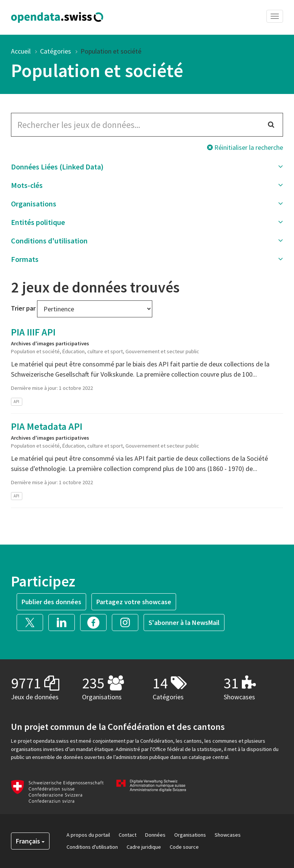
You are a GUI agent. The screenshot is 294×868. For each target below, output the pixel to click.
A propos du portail (88, 835)
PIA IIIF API (33, 332)
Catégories (56, 51)
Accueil (21, 51)
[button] (147, 167)
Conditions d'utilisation (92, 847)
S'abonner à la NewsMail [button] (184, 623)
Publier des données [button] (51, 602)
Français (30, 841)
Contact (128, 835)
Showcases (228, 835)
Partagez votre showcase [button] (134, 602)
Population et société (111, 51)
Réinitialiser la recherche (245, 147)
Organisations (190, 835)
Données (155, 835)
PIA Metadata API (47, 426)
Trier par (23, 308)
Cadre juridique (144, 847)
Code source (184, 847)
